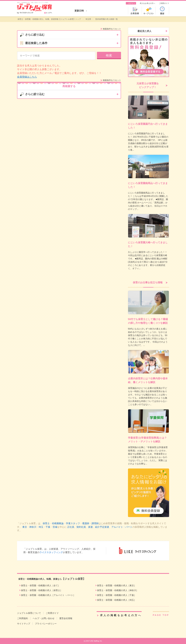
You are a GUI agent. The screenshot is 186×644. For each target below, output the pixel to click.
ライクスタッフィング (51, 552)
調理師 (95, 523)
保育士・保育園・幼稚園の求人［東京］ (117, 585)
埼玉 (41, 527)
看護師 (86, 523)
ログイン (132, 3)
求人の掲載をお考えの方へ (121, 615)
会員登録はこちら (27, 77)
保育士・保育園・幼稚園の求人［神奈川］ (118, 590)
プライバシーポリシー (46, 624)
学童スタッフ (73, 523)
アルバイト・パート (122, 527)
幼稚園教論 (58, 523)
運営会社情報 (66, 618)
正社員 (71, 527)
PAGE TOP (161, 615)
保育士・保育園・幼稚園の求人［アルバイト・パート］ (48, 595)
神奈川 (33, 527)
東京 (25, 527)
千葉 (48, 527)
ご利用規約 (22, 618)
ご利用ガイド (164, 3)
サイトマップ (24, 624)
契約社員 (81, 527)
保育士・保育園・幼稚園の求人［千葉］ (117, 595)
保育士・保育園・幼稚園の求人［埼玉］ (117, 600)
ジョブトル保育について (29, 613)
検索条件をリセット (112, 29)
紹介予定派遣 (102, 527)
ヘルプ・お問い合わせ (44, 618)
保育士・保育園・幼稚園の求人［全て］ (40, 585)
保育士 (46, 523)
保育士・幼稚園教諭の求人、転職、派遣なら (52, 579)
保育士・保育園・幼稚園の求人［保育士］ (42, 590)
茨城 (55, 527)
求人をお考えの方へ (147, 3)
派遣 (90, 527)
